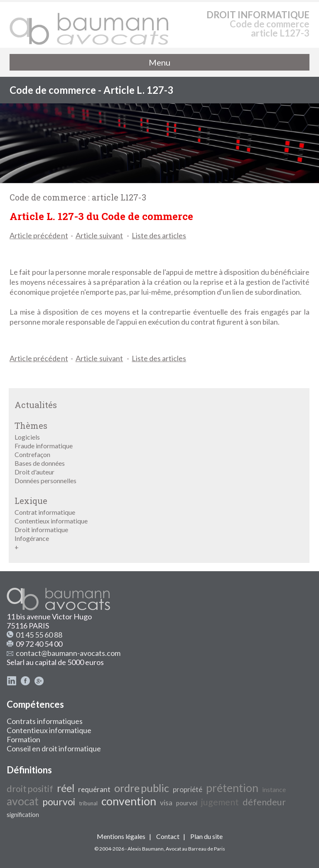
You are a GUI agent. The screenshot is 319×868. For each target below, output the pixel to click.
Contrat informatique (45, 512)
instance (274, 789)
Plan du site (206, 836)
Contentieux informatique (51, 521)
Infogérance (32, 538)
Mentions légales (121, 836)
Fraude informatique (44, 446)
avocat (23, 801)
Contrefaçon (32, 454)
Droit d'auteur (34, 472)
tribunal (88, 803)
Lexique (31, 501)
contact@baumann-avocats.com (68, 653)
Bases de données (40, 463)
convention (129, 801)
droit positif (30, 789)
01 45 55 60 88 (39, 635)
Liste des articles (159, 235)
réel (66, 788)
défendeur (264, 802)
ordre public (142, 788)
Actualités (36, 405)
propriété (188, 789)
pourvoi (59, 802)
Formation (23, 739)
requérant (94, 789)
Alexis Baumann (146, 849)
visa (166, 803)
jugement (220, 802)
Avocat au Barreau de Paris (195, 849)
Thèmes (31, 425)
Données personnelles (45, 480)
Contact (168, 836)
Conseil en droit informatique (54, 748)
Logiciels (27, 437)
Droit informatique (41, 529)
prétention (232, 788)
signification (23, 815)
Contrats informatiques (45, 721)
